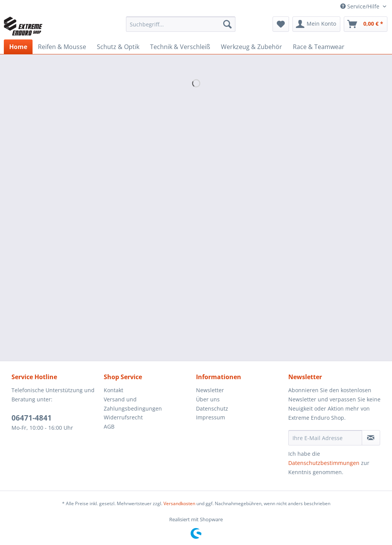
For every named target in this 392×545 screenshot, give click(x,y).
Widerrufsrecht (123, 417)
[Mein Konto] (316, 24)
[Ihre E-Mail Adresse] (325, 438)
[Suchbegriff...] (181, 24)
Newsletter (210, 390)
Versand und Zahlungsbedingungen (133, 404)
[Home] (18, 47)
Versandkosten (179, 503)
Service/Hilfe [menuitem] (361, 6)
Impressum (211, 417)
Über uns (208, 399)
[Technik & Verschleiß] (180, 47)
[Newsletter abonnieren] (371, 438)
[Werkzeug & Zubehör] (252, 47)
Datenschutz (212, 408)
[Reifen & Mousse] (62, 47)
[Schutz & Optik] (118, 47)
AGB (109, 426)
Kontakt (114, 390)
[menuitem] (181, 28)
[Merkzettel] (281, 24)
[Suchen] (227, 24)
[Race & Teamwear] (319, 47)
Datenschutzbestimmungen (324, 463)
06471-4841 (32, 418)
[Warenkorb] (366, 24)
